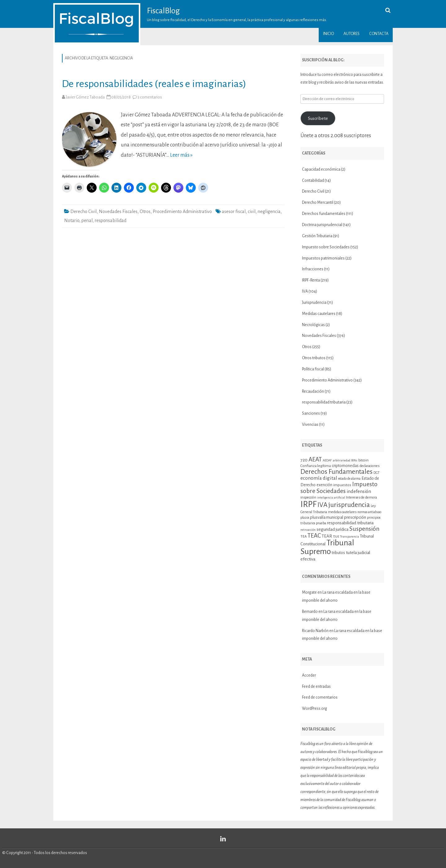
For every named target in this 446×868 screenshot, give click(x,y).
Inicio (328, 34)
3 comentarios (150, 97)
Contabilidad (313, 181)
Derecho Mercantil (318, 203)
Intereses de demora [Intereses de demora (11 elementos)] (361, 497)
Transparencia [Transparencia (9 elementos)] (350, 537)
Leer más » (181, 155)
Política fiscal (313, 369)
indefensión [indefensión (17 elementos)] (359, 491)
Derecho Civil (83, 212)
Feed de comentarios (320, 697)
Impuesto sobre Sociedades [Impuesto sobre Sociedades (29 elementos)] (339, 487)
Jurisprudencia (314, 303)
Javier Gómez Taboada (85, 97)
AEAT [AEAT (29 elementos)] (315, 459)
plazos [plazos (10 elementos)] (305, 518)
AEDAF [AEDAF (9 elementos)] (327, 460)
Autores (352, 34)
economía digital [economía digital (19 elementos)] (319, 478)
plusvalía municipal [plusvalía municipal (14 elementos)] (327, 517)
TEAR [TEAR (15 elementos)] (327, 536)
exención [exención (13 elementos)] (324, 485)
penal (87, 220)
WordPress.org (315, 709)
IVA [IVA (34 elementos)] (322, 505)
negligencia (269, 212)
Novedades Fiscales (118, 212)
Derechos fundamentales (324, 214)
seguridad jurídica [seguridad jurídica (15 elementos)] (332, 529)
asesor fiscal (234, 212)
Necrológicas (313, 325)
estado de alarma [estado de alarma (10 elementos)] (349, 479)
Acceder (309, 675)
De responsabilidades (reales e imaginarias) (154, 84)
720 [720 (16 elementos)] (304, 460)
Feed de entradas (316, 687)
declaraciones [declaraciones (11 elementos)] (369, 466)
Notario (72, 220)
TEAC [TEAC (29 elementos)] (314, 536)
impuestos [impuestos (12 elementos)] (342, 485)
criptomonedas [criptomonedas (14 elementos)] (345, 466)
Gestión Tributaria (317, 236)
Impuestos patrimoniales (323, 258)
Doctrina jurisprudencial (322, 225)
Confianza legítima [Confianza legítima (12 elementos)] (316, 466)
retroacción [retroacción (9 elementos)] (308, 530)
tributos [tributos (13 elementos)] (338, 553)
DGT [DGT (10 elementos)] (376, 473)
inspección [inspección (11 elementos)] (308, 497)
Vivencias (310, 425)
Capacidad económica (321, 169)
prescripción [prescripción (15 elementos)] (355, 517)
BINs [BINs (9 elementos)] (354, 460)
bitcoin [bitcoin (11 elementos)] (363, 460)
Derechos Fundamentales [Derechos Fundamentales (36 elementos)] (337, 472)
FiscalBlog (163, 11)
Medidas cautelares (319, 314)
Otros (145, 212)
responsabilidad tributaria (324, 402)
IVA (305, 291)
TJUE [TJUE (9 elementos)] (336, 537)
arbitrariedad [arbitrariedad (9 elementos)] (341, 460)
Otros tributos (314, 358)
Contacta (379, 34)
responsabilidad (111, 220)
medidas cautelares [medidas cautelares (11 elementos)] (342, 512)
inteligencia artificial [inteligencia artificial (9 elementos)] (331, 497)
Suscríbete (318, 118)
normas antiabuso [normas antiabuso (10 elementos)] (369, 512)
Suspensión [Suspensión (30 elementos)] (364, 529)
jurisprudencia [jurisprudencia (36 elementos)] (349, 505)
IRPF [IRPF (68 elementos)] (308, 504)
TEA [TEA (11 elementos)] (304, 536)
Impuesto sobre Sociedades (326, 247)
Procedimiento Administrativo (182, 212)
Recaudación (313, 391)
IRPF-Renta (311, 280)
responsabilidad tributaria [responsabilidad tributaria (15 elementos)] (350, 523)
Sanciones (311, 413)
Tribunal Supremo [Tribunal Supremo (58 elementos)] (327, 547)
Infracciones (313, 269)
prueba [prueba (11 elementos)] (321, 523)
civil (252, 212)
